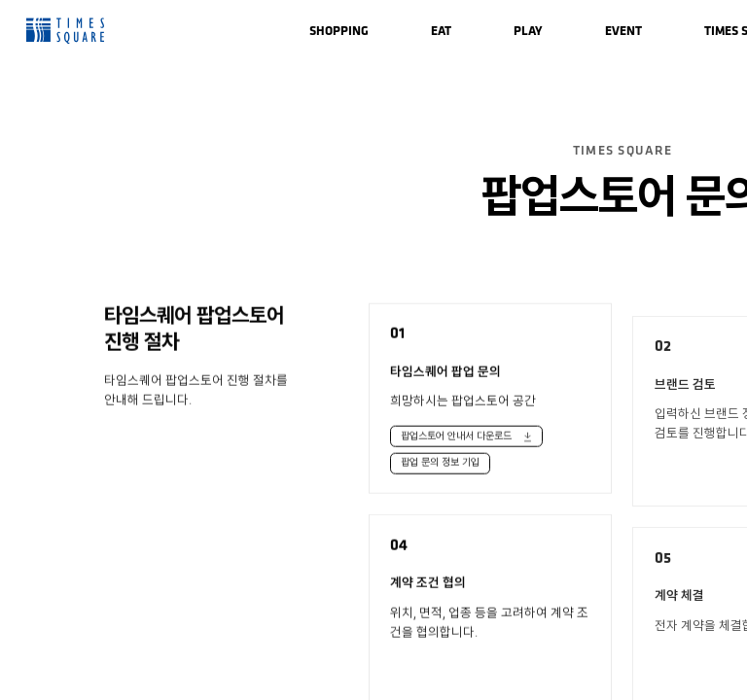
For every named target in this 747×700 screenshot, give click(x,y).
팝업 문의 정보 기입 (440, 467)
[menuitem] (339, 31)
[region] (373, 350)
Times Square (65, 31)
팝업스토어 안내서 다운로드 (456, 440)
